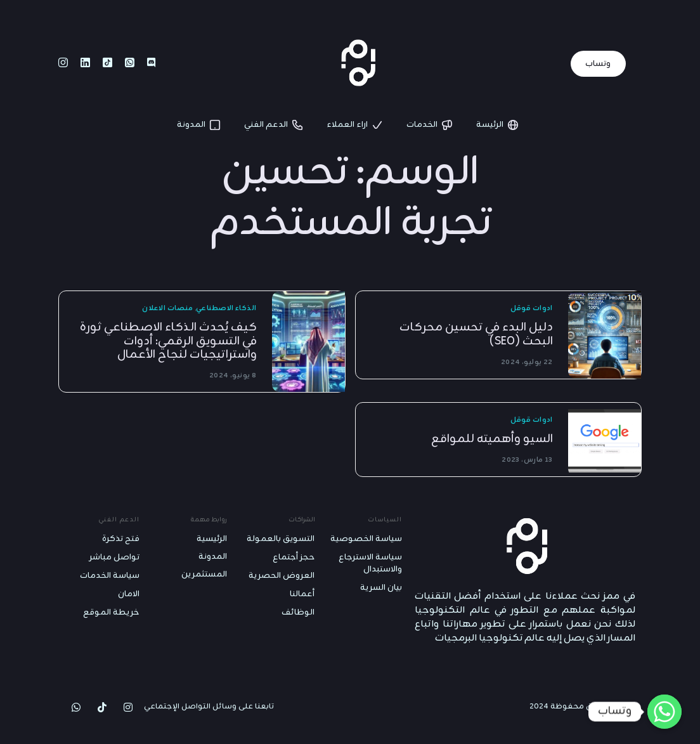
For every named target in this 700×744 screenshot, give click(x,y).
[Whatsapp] (130, 64)
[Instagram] (63, 64)
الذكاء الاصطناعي (226, 309)
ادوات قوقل (531, 309)
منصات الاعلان (167, 309)
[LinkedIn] (85, 64)
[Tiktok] (107, 64)
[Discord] (151, 64)
